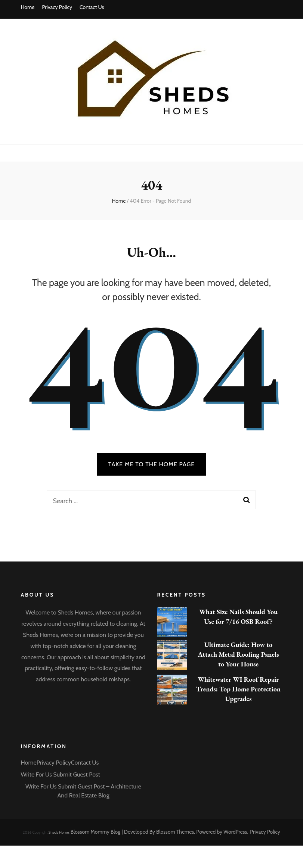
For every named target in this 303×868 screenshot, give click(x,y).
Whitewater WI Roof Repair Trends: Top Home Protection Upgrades (238, 689)
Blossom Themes (175, 832)
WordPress (235, 832)
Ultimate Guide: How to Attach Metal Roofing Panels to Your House (238, 654)
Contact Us (92, 7)
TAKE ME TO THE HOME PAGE (152, 464)
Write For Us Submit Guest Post (61, 774)
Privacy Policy (57, 7)
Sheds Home (59, 832)
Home (28, 7)
